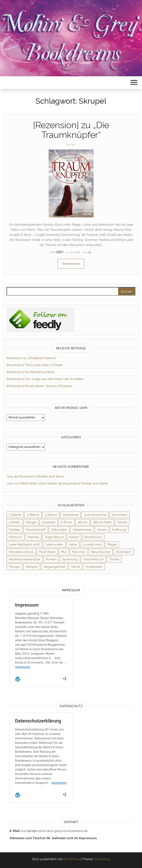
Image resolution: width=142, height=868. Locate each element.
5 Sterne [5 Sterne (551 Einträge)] (51, 515)
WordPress (72, 859)
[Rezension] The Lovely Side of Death (35, 365)
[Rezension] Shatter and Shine (41, 476)
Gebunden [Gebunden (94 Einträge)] (59, 530)
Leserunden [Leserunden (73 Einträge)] (54, 544)
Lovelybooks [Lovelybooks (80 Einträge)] (92, 544)
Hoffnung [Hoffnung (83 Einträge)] (119, 530)
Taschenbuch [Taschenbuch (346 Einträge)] (93, 559)
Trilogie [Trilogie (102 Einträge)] (14, 567)
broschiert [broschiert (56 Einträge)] (120, 515)
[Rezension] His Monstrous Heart (31, 372)
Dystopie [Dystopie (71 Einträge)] (49, 522)
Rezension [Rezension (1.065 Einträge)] (124, 552)
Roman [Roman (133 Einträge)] (51, 559)
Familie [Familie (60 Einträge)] (122, 522)
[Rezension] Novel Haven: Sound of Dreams (39, 386)
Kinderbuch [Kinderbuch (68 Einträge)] (93, 537)
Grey (60, 252)
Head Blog (102, 859)
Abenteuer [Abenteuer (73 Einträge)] (70, 515)
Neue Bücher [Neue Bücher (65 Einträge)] (101, 552)
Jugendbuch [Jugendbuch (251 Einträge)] (54, 537)
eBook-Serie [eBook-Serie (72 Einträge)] (102, 522)
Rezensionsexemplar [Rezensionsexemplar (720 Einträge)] (25, 559)
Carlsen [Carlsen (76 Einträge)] (15, 522)
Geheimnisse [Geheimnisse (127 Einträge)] (82, 530)
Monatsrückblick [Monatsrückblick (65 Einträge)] (21, 552)
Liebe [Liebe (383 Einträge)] (73, 544)
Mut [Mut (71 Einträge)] (64, 552)
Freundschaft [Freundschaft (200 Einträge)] (36, 530)
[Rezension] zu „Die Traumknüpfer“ (71, 130)
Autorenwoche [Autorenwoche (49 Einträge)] (95, 515)
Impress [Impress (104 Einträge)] (33, 537)
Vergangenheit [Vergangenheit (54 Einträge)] (54, 567)
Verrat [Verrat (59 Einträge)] (75, 567)
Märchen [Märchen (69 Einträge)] (79, 552)
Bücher (70, 145)
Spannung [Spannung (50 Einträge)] (70, 559)
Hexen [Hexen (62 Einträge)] (102, 530)
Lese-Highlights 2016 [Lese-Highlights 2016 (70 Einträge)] (24, 544)
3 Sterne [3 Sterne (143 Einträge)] (15, 515)
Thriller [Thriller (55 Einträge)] (114, 559)
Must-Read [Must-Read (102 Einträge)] (47, 552)
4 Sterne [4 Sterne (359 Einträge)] (33, 515)
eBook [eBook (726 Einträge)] (83, 522)
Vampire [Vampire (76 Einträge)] (32, 567)
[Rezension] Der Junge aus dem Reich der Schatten (45, 379)
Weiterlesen (71, 264)
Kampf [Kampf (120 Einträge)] (74, 537)
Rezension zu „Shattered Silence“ (31, 358)
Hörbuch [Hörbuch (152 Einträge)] (15, 537)
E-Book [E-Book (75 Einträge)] (66, 522)
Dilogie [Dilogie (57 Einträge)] (31, 522)
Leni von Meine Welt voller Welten (32, 483)
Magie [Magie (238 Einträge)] (112, 544)
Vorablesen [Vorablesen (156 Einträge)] (94, 567)
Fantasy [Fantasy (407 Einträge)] (15, 530)
